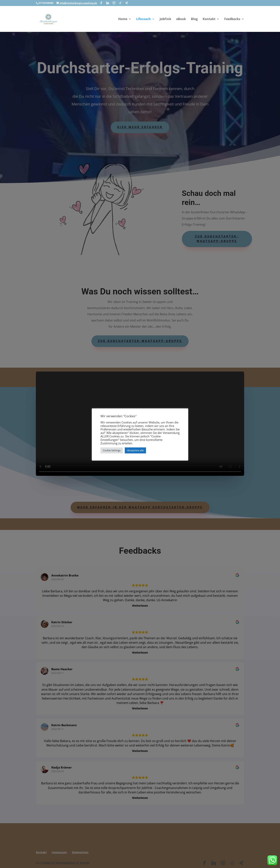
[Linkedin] (108, 3)
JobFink (165, 19)
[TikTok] (120, 3)
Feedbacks (232, 19)
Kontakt (209, 19)
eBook (181, 19)
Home (123, 19)
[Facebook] (101, 3)
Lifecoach (143, 19)
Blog (194, 19)
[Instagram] (114, 3)
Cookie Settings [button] (112, 450)
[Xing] (127, 3)
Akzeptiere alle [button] (135, 450)
